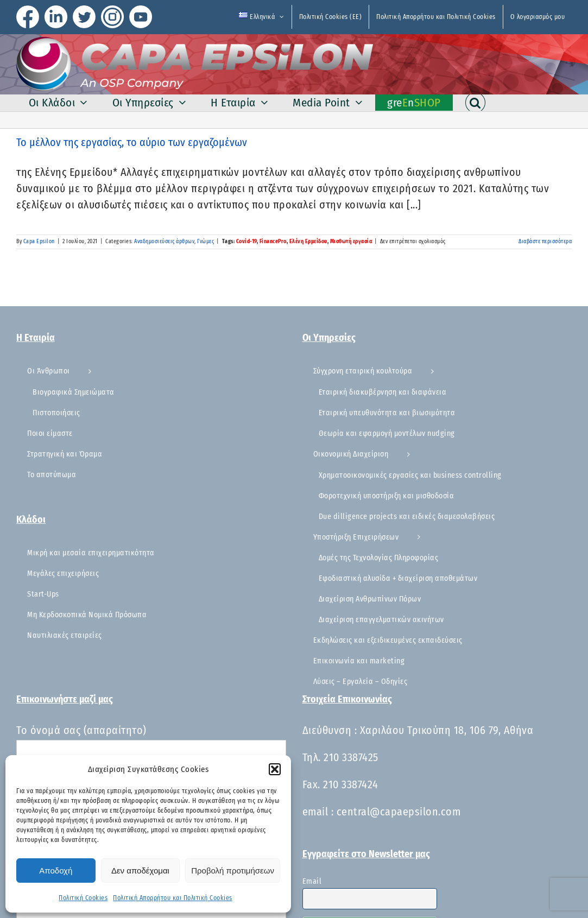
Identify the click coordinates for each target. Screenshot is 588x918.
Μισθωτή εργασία (351, 242)
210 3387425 (351, 757)
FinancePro (273, 242)
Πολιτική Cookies (83, 898)
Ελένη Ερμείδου (308, 242)
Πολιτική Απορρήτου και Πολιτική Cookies (173, 898)
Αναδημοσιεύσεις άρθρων (164, 242)
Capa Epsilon (39, 242)
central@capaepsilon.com (399, 812)
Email (312, 881)
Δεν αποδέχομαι (140, 870)
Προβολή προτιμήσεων (233, 870)
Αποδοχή (56, 870)
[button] (275, 769)
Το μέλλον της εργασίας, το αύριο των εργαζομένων (132, 142)
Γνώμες (206, 242)
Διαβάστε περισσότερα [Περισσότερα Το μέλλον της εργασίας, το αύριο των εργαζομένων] (545, 242)
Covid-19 (246, 242)
